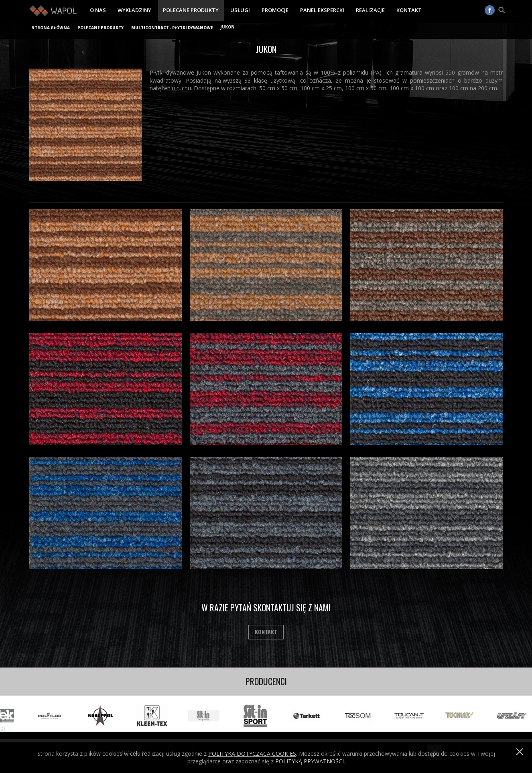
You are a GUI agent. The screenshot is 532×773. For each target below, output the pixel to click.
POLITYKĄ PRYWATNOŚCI (310, 761)
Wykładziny (134, 10)
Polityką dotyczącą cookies (252, 754)
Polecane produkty (191, 10)
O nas (98, 10)
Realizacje (370, 10)
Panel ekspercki (322, 10)
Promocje (275, 10)
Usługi (240, 10)
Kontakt (409, 10)
